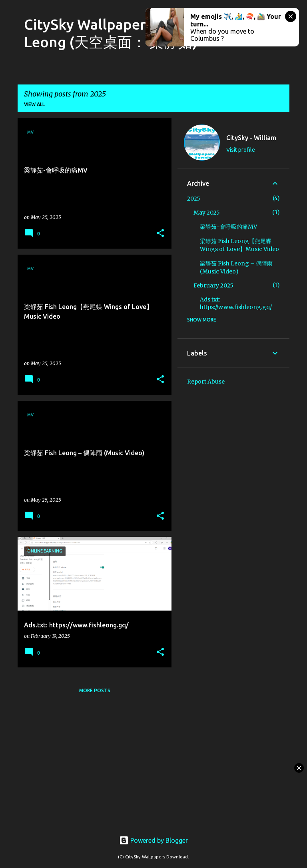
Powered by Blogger (153, 840)
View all (34, 104)
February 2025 (213, 285)
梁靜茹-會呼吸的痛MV (228, 227)
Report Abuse (206, 382)
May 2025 (207, 213)
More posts (95, 690)
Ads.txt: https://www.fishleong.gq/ (236, 303)
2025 (194, 199)
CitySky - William (251, 138)
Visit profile (241, 150)
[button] (160, 234)
